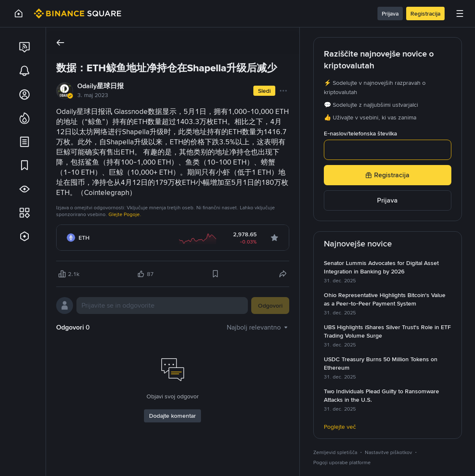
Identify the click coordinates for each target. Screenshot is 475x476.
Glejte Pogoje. (125, 214)
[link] (24, 47)
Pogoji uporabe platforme (342, 462)
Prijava (390, 14)
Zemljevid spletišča (335, 452)
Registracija (425, 14)
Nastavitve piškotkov (388, 452)
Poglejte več (340, 427)
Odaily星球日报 (100, 86)
